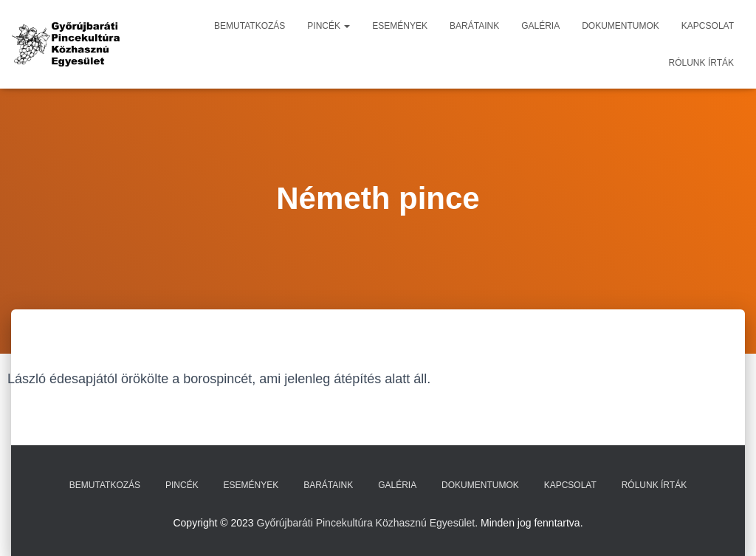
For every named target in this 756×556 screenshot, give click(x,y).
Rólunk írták (701, 63)
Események (400, 26)
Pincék (329, 26)
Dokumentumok (621, 26)
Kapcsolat (708, 26)
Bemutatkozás (250, 26)
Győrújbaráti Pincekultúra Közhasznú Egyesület (366, 523)
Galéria (540, 26)
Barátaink (474, 26)
